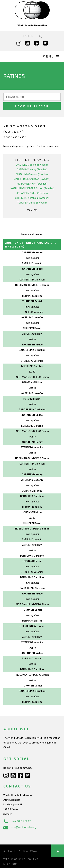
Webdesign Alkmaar (24, 851)
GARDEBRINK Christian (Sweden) (32, 179)
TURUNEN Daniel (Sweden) (32, 203)
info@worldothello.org (20, 827)
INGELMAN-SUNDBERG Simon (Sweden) (32, 188)
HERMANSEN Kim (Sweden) (32, 184)
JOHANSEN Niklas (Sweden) (32, 193)
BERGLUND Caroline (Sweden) (32, 174)
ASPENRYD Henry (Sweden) (32, 170)
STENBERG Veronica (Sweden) (32, 198)
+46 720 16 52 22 (17, 821)
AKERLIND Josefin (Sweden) (32, 165)
